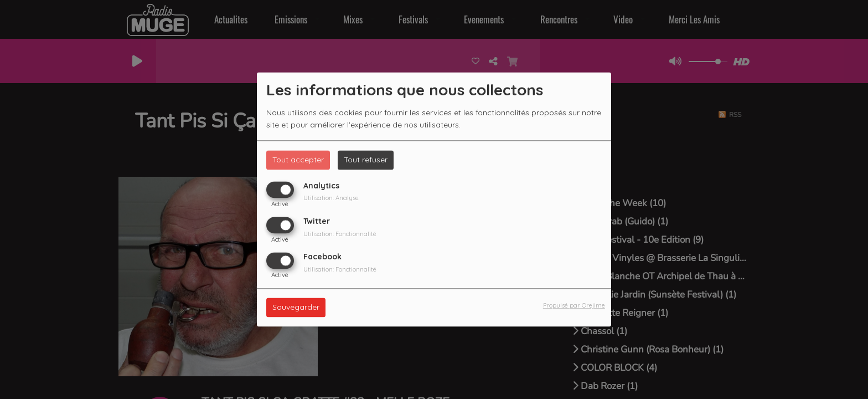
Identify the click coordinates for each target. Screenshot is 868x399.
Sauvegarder (296, 308)
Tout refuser (366, 160)
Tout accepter (298, 160)
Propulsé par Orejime (574, 306)
